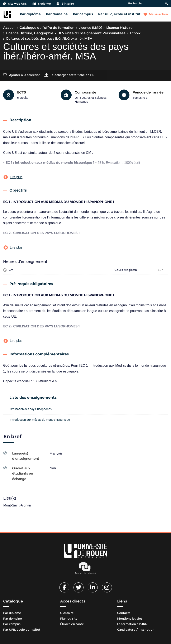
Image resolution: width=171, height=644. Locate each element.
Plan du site (69, 619)
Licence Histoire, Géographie (30, 33)
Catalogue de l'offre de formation (47, 28)
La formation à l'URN (132, 624)
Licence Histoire (119, 28)
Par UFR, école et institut (119, 14)
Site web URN (15, 4)
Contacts (124, 613)
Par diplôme (30, 14)
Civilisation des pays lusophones (31, 409)
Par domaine (57, 14)
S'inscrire (65, 4)
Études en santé (72, 624)
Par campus (83, 14)
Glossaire (67, 613)
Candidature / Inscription (136, 630)
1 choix (135, 33)
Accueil (9, 28)
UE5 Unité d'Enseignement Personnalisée (91, 33)
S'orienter (42, 4)
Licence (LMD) (90, 28)
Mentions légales (130, 619)
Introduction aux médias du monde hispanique (40, 420)
